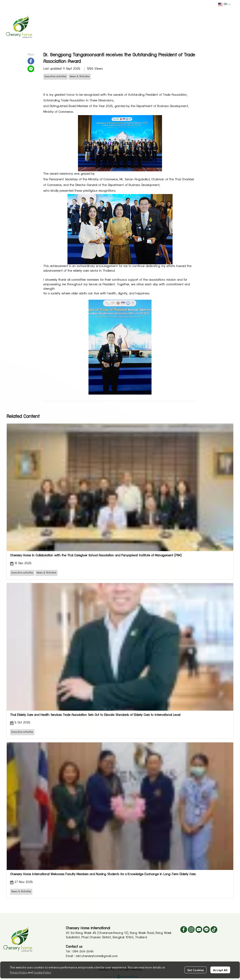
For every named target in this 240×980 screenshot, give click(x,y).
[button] (224, 4)
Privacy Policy (19, 972)
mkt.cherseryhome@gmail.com (97, 956)
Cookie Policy (42, 972)
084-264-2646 (83, 952)
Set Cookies (196, 970)
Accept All (220, 970)
